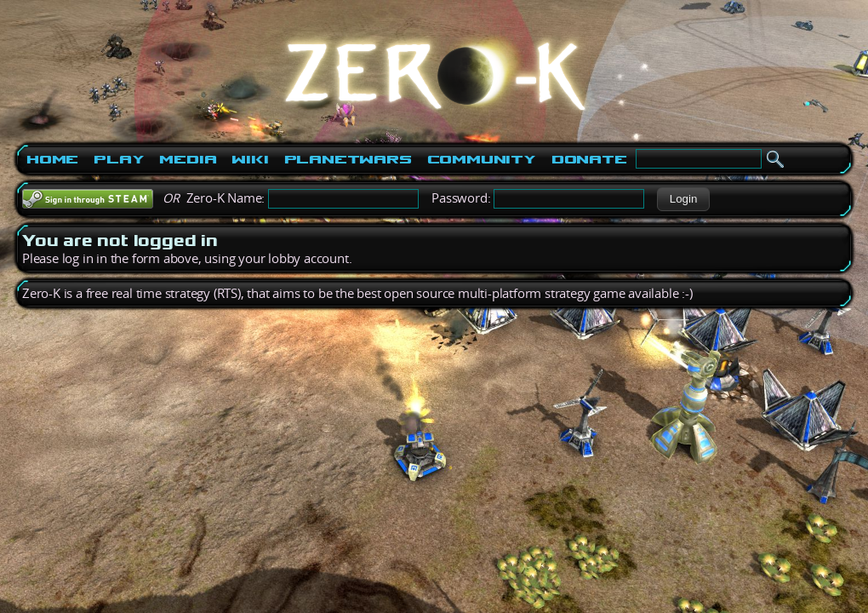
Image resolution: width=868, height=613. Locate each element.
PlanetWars (348, 159)
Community (482, 159)
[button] (683, 199)
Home (52, 159)
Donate (589, 159)
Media (188, 159)
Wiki (250, 159)
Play (119, 159)
